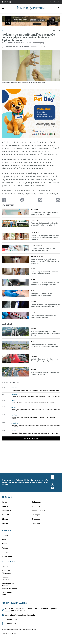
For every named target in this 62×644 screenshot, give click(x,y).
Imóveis (5, 535)
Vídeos (4, 544)
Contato (5, 566)
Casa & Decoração (10, 515)
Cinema (5, 523)
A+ (59, 30)
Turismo (5, 548)
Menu (3, 8)
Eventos (5, 552)
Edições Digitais (38, 511)
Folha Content (7, 556)
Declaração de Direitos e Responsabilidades (9, 586)
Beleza (5, 506)
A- (54, 30)
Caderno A (6, 511)
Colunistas (36, 502)
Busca (59, 8)
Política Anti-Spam (7, 593)
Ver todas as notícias (31, 438)
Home (4, 540)
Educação (36, 515)
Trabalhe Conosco (5, 578)
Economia (36, 506)
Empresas (36, 519)
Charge (5, 519)
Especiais (36, 523)
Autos (5, 502)
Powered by (9, 633)
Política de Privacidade (6, 572)
